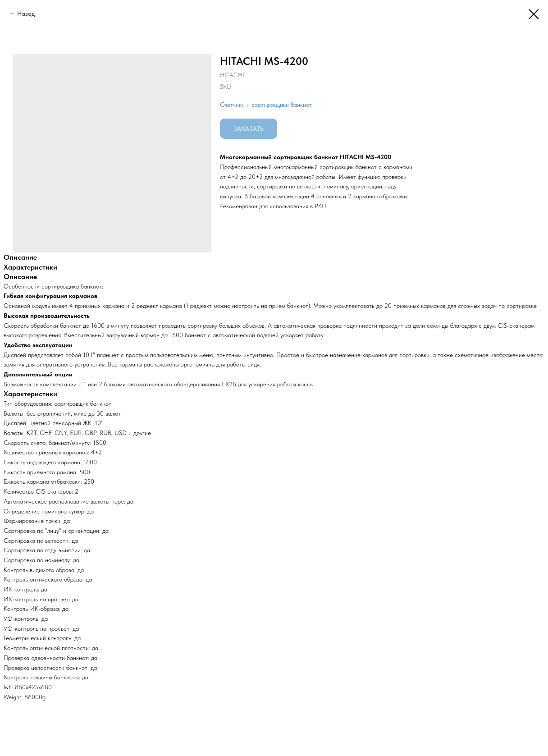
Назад (26, 14)
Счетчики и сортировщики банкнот (266, 105)
